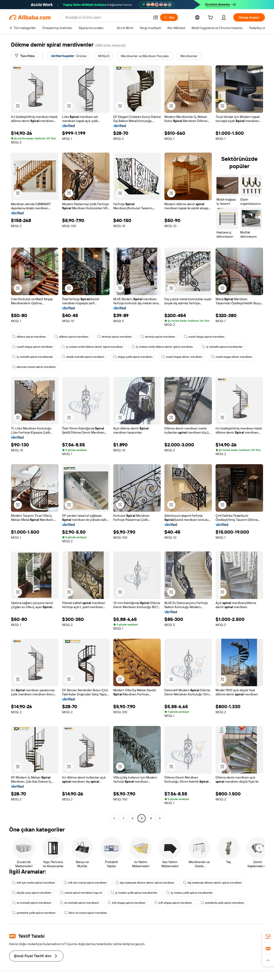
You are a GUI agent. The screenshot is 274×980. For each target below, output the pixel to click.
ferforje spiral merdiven (114, 337)
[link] (268, 937)
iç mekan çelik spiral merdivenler (134, 893)
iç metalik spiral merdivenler (222, 347)
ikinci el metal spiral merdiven (86, 913)
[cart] (211, 18)
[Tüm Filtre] (25, 56)
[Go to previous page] (114, 818)
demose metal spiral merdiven (34, 367)
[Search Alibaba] (107, 17)
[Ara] (169, 17)
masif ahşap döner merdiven (182, 357)
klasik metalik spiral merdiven (83, 357)
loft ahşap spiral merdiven (126, 903)
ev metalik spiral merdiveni (32, 903)
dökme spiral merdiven (29, 337)
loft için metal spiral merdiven (34, 883)
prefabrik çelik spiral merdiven (222, 903)
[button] (155, 17)
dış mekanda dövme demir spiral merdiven (145, 883)
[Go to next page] (160, 818)
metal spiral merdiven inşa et (81, 893)
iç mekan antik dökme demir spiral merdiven (92, 347)
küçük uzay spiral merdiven (32, 893)
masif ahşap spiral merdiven (204, 337)
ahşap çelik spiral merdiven (133, 357)
